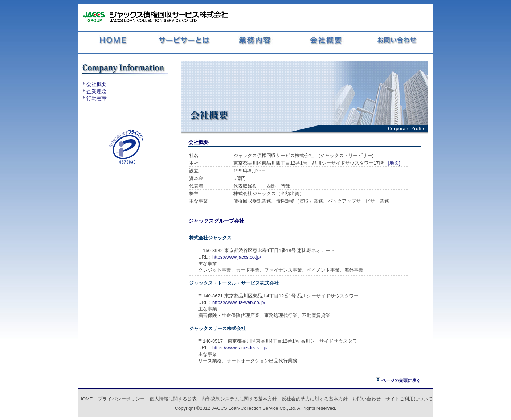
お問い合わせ (367, 399)
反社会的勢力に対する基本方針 (315, 399)
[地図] (394, 163)
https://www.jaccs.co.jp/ (237, 257)
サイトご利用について (409, 399)
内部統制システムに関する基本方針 (239, 399)
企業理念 (97, 91)
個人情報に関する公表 (173, 399)
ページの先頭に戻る (398, 380)
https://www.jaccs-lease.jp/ (240, 348)
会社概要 (97, 84)
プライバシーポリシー (121, 399)
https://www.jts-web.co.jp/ (239, 302)
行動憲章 (97, 98)
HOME (86, 399)
